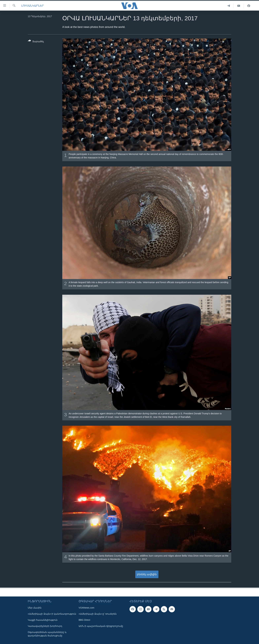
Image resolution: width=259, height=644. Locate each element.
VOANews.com (86, 608)
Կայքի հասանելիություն (43, 620)
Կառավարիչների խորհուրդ (45, 626)
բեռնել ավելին (147, 574)
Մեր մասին (35, 608)
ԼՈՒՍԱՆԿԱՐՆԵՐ (33, 6)
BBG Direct (84, 620)
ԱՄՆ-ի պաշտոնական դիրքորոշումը (101, 626)
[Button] (36, 42)
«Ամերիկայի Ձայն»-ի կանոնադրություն (52, 614)
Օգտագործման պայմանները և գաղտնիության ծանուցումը (47, 634)
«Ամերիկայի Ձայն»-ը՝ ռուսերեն (98, 614)
